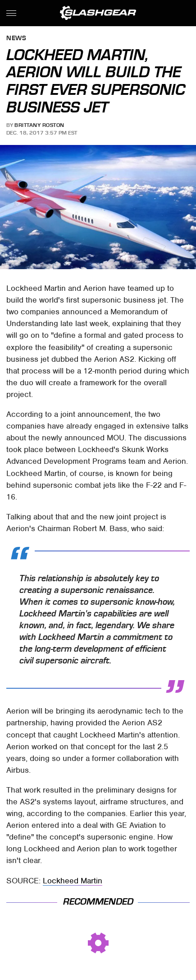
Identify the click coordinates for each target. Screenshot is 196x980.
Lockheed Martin (73, 881)
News (16, 39)
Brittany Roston (39, 125)
